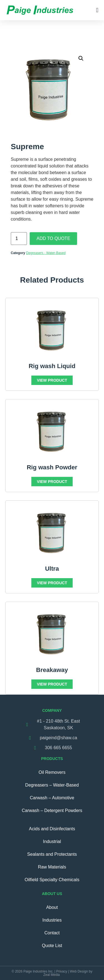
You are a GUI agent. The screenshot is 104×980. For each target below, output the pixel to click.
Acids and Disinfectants (52, 829)
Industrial (52, 841)
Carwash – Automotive (52, 798)
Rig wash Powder (52, 467)
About (52, 907)
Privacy (62, 971)
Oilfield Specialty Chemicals (52, 880)
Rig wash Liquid (52, 366)
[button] (97, 10)
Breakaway (52, 670)
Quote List (52, 946)
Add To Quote (53, 238)
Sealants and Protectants (52, 854)
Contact (52, 933)
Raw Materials (52, 867)
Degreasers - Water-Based (46, 253)
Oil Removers (52, 772)
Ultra (52, 569)
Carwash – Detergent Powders (52, 810)
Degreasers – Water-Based (52, 785)
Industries (52, 920)
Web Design (79, 971)
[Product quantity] (19, 239)
